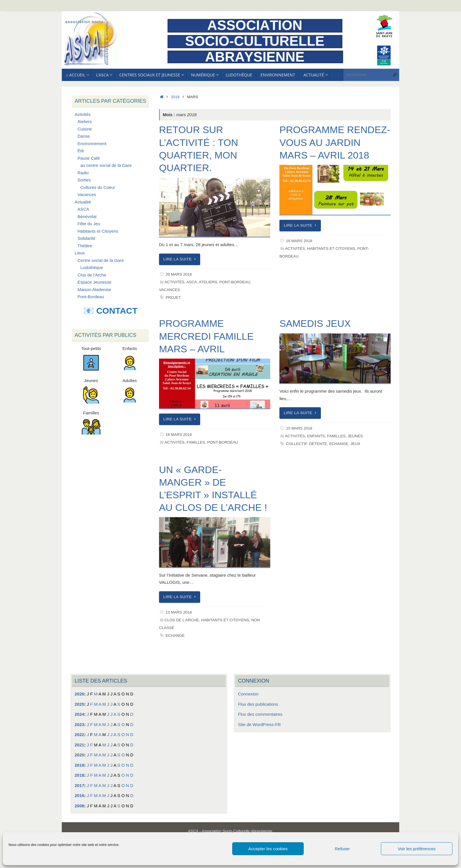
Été (81, 151)
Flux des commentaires (260, 714)
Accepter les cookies (268, 849)
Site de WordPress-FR (259, 724)
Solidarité (87, 238)
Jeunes (355, 436)
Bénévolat (87, 216)
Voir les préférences (417, 849)
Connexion (248, 694)
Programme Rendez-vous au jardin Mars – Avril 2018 (335, 142)
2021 (79, 745)
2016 (79, 795)
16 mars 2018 (299, 241)
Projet (173, 297)
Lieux (80, 253)
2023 (79, 724)
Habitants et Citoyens (331, 249)
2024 (79, 714)
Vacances (169, 290)
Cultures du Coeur (98, 187)
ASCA (192, 282)
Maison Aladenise (94, 289)
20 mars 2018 (179, 274)
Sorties (84, 180)
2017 (79, 785)
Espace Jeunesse (94, 282)
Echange (339, 444)
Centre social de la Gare (101, 260)
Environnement (92, 144)
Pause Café (89, 158)
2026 (79, 694)
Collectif (296, 444)
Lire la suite (181, 259)
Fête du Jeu (89, 224)
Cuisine (85, 129)
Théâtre (85, 246)
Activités (174, 282)
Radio (83, 173)
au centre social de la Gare (106, 165)
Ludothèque (92, 267)
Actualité (83, 202)
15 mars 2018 (299, 428)
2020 (79, 755)
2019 (79, 765)
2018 (175, 97)
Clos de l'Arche (182, 620)
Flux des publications (258, 704)
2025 (79, 704)
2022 (79, 734)
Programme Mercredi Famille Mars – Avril (206, 336)
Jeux (355, 444)
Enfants (316, 436)
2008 (79, 806)
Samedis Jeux (315, 323)
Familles (196, 442)
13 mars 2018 (179, 612)
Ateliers (208, 282)
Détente (318, 444)
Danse (84, 136)
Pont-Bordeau (235, 282)
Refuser (342, 849)
